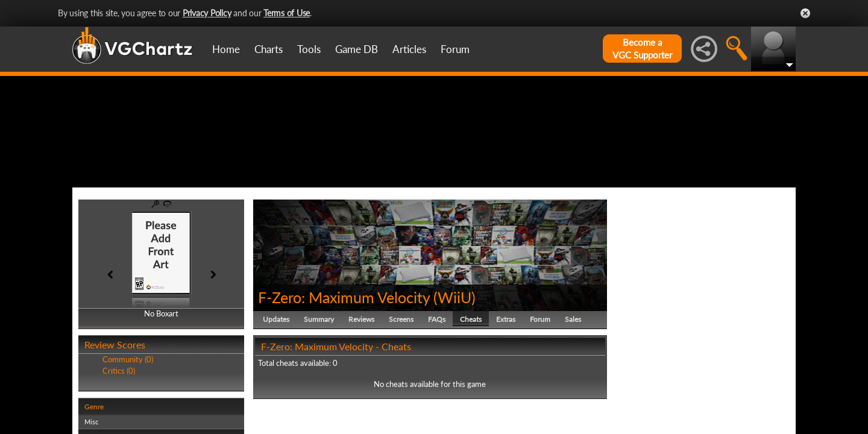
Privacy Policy (207, 13)
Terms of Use (287, 13)
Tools (309, 49)
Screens (401, 376)
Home (226, 49)
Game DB (357, 49)
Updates (276, 376)
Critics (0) (119, 428)
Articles (409, 49)
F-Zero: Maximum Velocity (344, 354)
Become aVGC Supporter (642, 49)
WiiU (454, 354)
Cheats (471, 376)
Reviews (361, 376)
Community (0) (128, 417)
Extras (506, 376)
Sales (573, 376)
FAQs (437, 376)
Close (805, 13)
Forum (455, 49)
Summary (319, 376)
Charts (269, 49)
